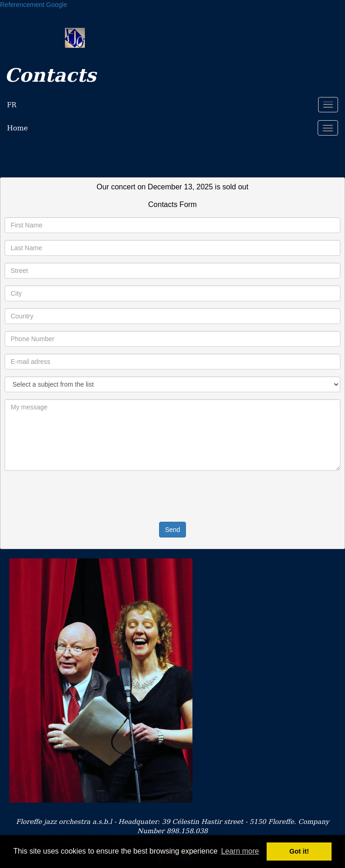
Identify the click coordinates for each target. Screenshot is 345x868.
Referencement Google (34, 5)
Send (173, 530)
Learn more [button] (240, 851)
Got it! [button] (299, 851)
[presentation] (172, 496)
